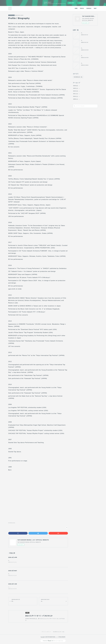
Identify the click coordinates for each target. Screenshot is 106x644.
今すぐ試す (72, 3)
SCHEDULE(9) (12, 523)
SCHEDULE (89, 8)
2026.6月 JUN (13, 584)
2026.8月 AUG (85, 63)
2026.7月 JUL (85, 56)
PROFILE (82, 8)
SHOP (95, 8)
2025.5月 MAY (13, 571)
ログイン (81, 3)
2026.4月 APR (13, 557)
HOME (76, 8)
